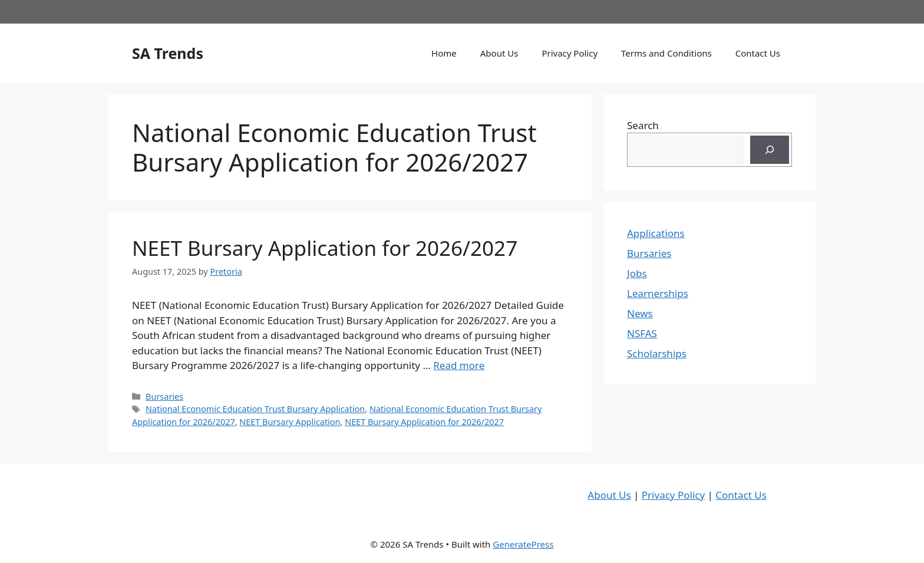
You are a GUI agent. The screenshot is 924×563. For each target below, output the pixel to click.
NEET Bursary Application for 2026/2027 (325, 248)
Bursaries (164, 396)
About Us (499, 53)
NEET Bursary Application (290, 422)
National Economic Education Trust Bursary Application (255, 409)
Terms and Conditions (666, 53)
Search (643, 125)
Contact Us (758, 53)
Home (444, 53)
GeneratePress (523, 544)
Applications (656, 233)
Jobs (637, 273)
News (640, 313)
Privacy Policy (570, 53)
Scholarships (657, 353)
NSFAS (642, 333)
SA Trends (168, 53)
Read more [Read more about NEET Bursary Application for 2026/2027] (459, 365)
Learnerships (658, 293)
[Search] (770, 150)
